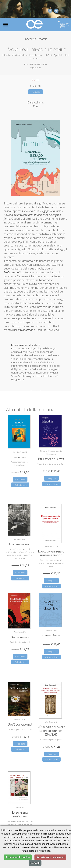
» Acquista (35, 92)
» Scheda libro (20, 483)
